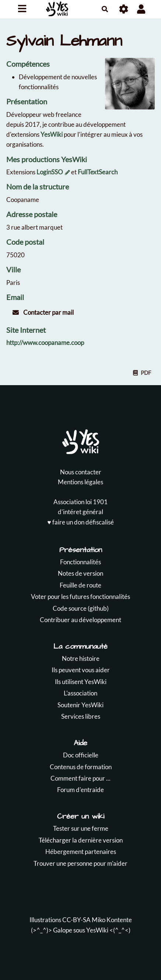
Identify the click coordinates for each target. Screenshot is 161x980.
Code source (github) (81, 608)
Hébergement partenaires (81, 852)
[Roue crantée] (124, 9)
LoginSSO (50, 172)
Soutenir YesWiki (80, 705)
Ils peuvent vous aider (81, 670)
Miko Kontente (112, 920)
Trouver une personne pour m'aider (80, 863)
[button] (141, 9)
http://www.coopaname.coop (45, 343)
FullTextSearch (98, 172)
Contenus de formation (81, 767)
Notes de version (80, 573)
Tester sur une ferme (81, 828)
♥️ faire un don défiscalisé (80, 522)
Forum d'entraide (80, 790)
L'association (80, 693)
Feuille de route (80, 585)
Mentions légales (80, 482)
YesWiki (52, 134)
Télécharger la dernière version (81, 840)
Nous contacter (81, 472)
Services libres (81, 716)
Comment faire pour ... (80, 778)
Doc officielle (81, 755)
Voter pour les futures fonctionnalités (80, 597)
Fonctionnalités (80, 562)
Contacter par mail (43, 312)
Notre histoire (81, 658)
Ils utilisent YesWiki (81, 682)
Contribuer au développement (80, 620)
